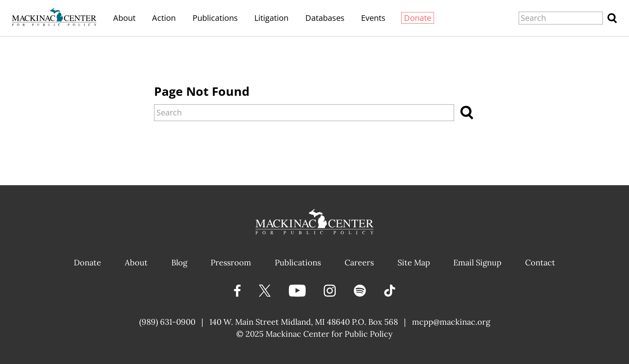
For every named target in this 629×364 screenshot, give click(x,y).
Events (373, 18)
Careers (359, 262)
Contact (540, 262)
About (124, 18)
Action (164, 18)
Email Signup (477, 262)
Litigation (271, 18)
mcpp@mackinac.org (451, 322)
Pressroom (231, 262)
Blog (179, 262)
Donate (418, 18)
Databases (325, 18)
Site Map (414, 262)
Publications (215, 18)
